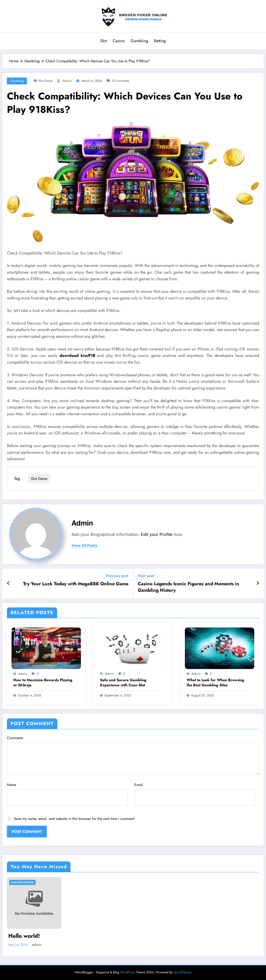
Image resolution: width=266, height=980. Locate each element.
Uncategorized (22, 882)
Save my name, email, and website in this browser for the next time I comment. (75, 819)
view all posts (84, 545)
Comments (133, 755)
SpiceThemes (183, 972)
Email (195, 794)
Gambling (139, 41)
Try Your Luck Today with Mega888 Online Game (76, 584)
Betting (160, 41)
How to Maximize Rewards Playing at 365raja (43, 683)
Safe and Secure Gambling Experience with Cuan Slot (123, 683)
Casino (119, 41)
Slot (103, 41)
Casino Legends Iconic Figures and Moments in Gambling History (189, 587)
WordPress (128, 972)
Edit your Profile (157, 534)
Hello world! (24, 936)
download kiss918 (77, 356)
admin (67, 81)
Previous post (117, 576)
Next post (146, 576)
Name (67, 794)
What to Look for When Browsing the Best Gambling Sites (215, 683)
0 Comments (121, 81)
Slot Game (45, 81)
